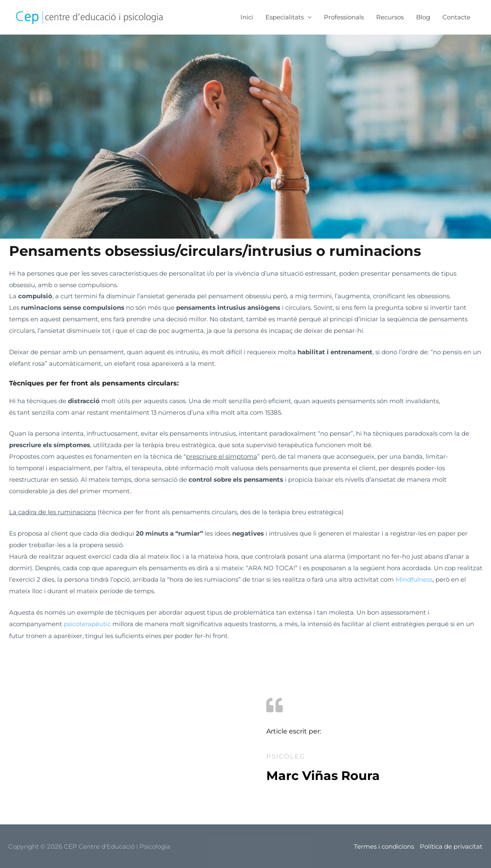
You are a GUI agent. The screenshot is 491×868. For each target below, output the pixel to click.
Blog (423, 17)
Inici (247, 17)
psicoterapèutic (88, 623)
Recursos (390, 17)
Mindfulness (414, 579)
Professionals (344, 17)
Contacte (456, 17)
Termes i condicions (384, 846)
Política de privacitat (451, 846)
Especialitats (285, 17)
